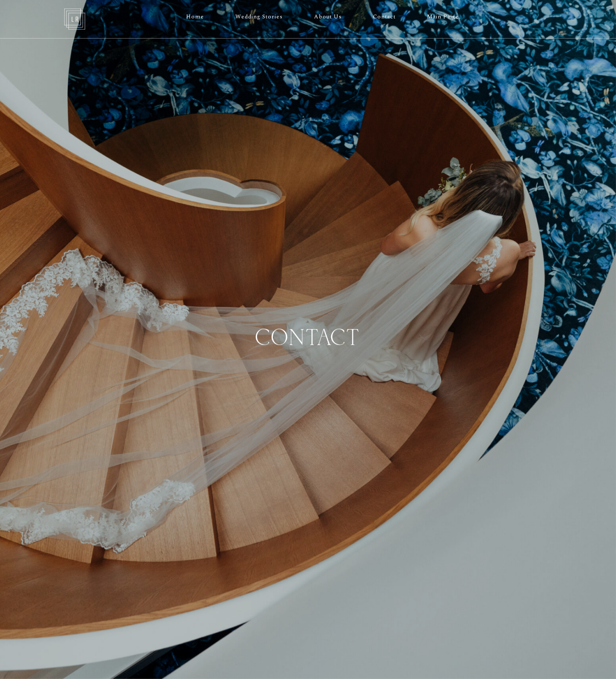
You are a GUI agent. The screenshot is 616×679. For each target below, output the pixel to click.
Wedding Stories (259, 17)
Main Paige (443, 17)
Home (195, 17)
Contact (384, 17)
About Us (328, 17)
